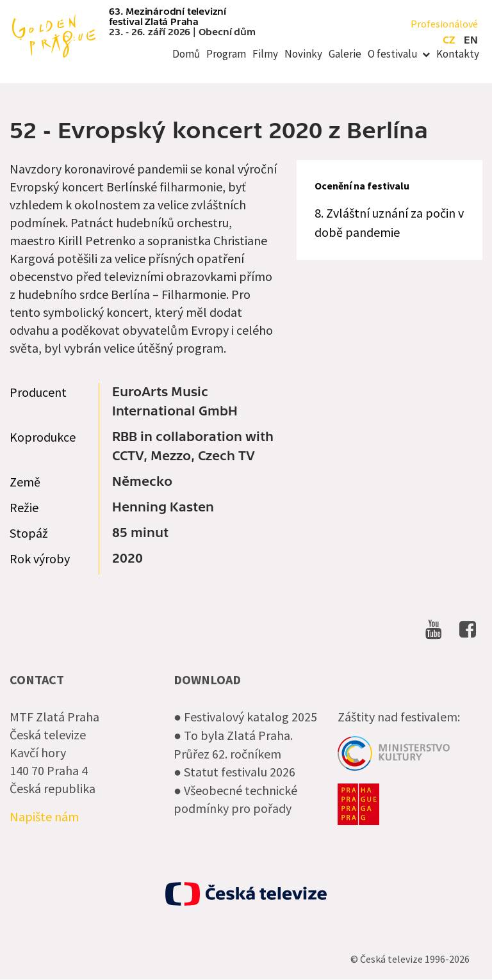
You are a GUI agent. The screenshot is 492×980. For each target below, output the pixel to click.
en (471, 40)
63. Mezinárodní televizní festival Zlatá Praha (168, 17)
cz (449, 40)
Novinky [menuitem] (303, 54)
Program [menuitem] (226, 54)
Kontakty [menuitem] (458, 54)
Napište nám (44, 816)
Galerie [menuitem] (345, 54)
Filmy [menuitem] (265, 54)
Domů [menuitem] (186, 54)
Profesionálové (444, 24)
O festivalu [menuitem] (393, 54)
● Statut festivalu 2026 (234, 772)
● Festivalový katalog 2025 (245, 717)
